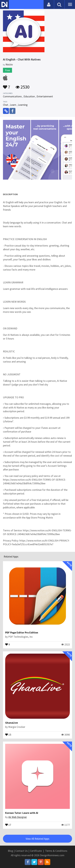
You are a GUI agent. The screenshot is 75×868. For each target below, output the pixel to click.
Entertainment (45, 96)
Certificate (36, 851)
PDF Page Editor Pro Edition (22, 632)
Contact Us (21, 851)
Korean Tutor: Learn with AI (22, 813)
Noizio (9, 64)
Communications (12, 96)
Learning (23, 105)
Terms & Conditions (56, 851)
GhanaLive (11, 723)
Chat (6, 105)
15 (8, 734)
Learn (13, 105)
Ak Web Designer (18, 817)
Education (29, 96)
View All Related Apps (37, 839)
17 (8, 825)
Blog (10, 851)
